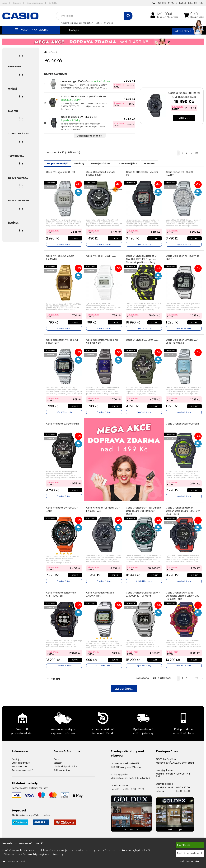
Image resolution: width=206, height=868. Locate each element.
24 (197, 153)
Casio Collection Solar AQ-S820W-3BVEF (84, 97)
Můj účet (165, 14)
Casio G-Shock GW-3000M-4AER (62, 507)
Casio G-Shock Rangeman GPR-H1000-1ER (61, 592)
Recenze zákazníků (23, 767)
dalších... (124, 686)
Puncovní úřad (20, 763)
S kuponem (119, 85)
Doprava (17, 3)
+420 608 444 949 (139, 775)
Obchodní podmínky (65, 763)
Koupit (75, 238)
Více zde (184, 118)
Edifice (99, 23)
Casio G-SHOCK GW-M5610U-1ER (79, 117)
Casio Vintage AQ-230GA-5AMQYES (61, 257)
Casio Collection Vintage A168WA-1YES (100, 592)
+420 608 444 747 (163, 3)
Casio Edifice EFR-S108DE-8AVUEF (181, 174)
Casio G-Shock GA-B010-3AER (143, 339)
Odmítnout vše (190, 861)
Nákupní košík (197, 17)
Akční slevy (186, 31)
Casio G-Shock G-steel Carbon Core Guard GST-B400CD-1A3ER (144, 509)
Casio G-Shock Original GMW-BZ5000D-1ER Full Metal (143, 592)
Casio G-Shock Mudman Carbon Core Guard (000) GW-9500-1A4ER (181, 509)
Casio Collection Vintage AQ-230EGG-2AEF (103, 340)
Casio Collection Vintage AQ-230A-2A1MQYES (183, 340)
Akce (5, 3)
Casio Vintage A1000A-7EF (75, 81)
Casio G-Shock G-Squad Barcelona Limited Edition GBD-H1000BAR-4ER (184, 593)
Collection (88, 23)
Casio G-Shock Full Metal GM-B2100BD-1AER (184, 95)
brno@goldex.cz (165, 767)
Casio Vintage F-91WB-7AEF (102, 255)
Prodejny (74, 30)
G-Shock (108, 23)
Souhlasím (184, 845)
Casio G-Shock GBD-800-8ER (183, 422)
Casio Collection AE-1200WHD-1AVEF (183, 257)
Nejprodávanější (59, 163)
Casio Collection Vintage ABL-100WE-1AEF (63, 340)
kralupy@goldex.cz (121, 771)
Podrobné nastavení (190, 853)
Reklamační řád (62, 767)
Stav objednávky (35, 3)
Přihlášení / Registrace (168, 17)
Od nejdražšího (107, 163)
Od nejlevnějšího (135, 163)
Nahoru (54, 676)
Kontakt (58, 760)
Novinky (83, 163)
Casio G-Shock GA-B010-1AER (63, 422)
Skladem (160, 163)
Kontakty (53, 3)
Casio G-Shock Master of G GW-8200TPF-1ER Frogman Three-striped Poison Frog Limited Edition (142, 260)
